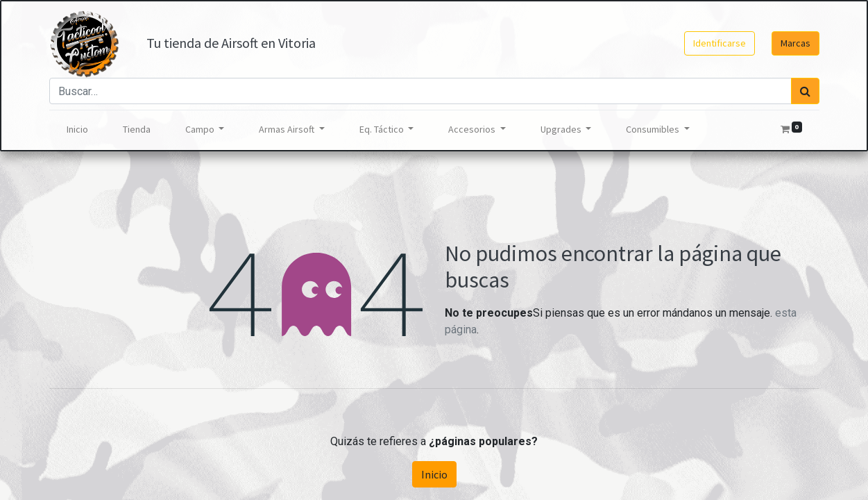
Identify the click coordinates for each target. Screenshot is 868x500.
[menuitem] (77, 130)
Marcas (795, 43)
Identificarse (720, 43)
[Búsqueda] (805, 91)
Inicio (434, 474)
